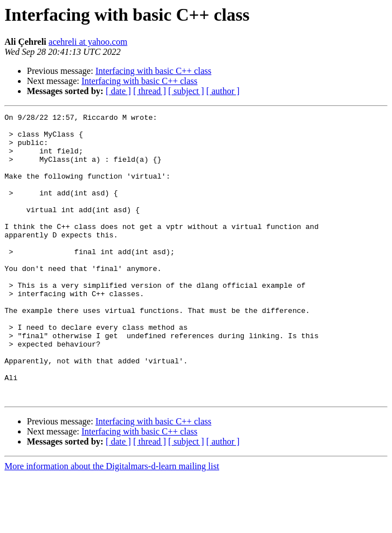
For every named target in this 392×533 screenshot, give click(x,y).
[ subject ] (186, 91)
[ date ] (118, 91)
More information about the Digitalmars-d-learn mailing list (112, 523)
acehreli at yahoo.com (88, 42)
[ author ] (223, 91)
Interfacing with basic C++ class (154, 71)
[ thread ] (150, 91)
